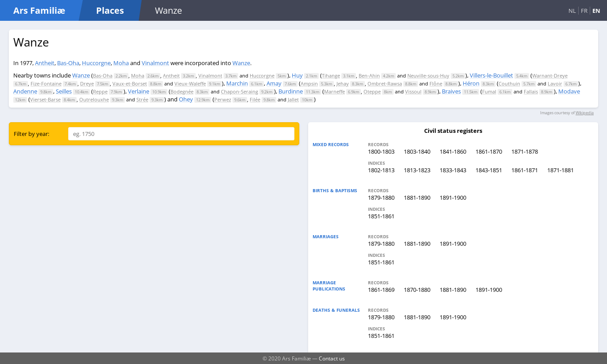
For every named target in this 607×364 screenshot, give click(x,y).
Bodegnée (182, 91)
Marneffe (334, 91)
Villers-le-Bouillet (491, 75)
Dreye (87, 83)
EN (596, 11)
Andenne (25, 91)
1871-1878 (525, 151)
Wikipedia (585, 113)
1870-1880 (417, 290)
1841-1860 (453, 151)
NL (572, 11)
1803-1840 (417, 151)
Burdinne (291, 91)
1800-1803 (381, 151)
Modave (569, 91)
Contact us (332, 358)
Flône (436, 83)
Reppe (100, 91)
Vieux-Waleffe (190, 83)
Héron (471, 83)
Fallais (531, 91)
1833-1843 (453, 170)
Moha (121, 63)
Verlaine (139, 91)
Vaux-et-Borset (130, 83)
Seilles (64, 91)
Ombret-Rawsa (385, 83)
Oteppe (372, 91)
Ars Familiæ (39, 10)
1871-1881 (561, 170)
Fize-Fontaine (46, 83)
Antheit (45, 63)
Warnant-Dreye (550, 76)
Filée (255, 99)
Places (110, 10)
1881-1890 (417, 197)
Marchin (237, 83)
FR (584, 11)
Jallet (293, 99)
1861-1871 (525, 170)
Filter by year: (31, 134)
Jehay (343, 83)
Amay (274, 83)
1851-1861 (381, 216)
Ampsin (309, 83)
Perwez (223, 99)
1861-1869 (381, 290)
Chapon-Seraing (240, 91)
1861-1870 (489, 151)
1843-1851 (489, 170)
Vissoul (413, 91)
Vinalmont (155, 63)
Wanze (241, 63)
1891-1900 (453, 197)
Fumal (489, 91)
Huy (297, 75)
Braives (451, 91)
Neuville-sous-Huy (428, 76)
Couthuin (509, 83)
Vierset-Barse (45, 99)
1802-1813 (381, 170)
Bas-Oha (68, 63)
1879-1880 (381, 197)
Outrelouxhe (94, 99)
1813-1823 (417, 170)
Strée (142, 99)
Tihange (331, 76)
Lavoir (555, 83)
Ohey (186, 99)
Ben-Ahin (369, 76)
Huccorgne (96, 63)
